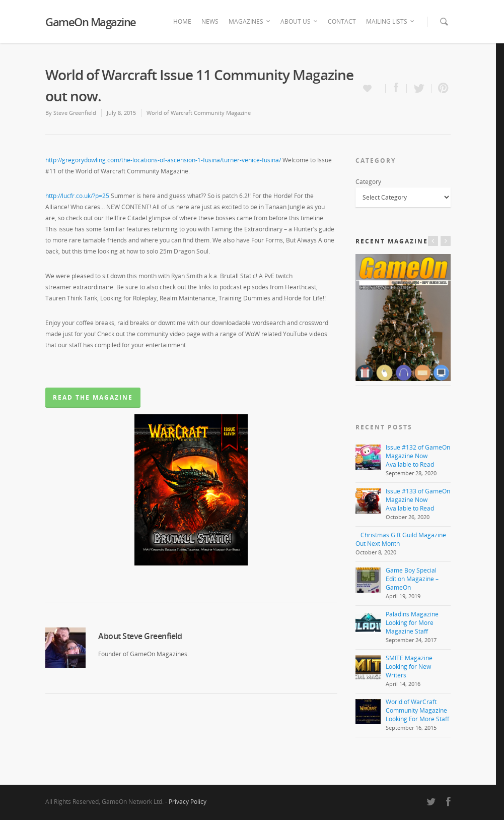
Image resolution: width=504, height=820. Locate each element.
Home (182, 21)
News (210, 21)
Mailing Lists (391, 22)
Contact (342, 21)
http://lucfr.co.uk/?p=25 (77, 196)
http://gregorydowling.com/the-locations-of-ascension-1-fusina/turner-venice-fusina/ (163, 160)
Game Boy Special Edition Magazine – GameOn (412, 579)
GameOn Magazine (91, 22)
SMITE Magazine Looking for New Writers (409, 667)
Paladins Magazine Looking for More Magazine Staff (412, 623)
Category (368, 182)
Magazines (250, 22)
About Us (300, 22)
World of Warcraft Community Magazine (199, 113)
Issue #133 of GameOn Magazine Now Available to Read (418, 500)
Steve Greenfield (75, 113)
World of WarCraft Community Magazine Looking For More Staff (417, 710)
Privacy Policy (188, 802)
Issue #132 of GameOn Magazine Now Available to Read (418, 456)
